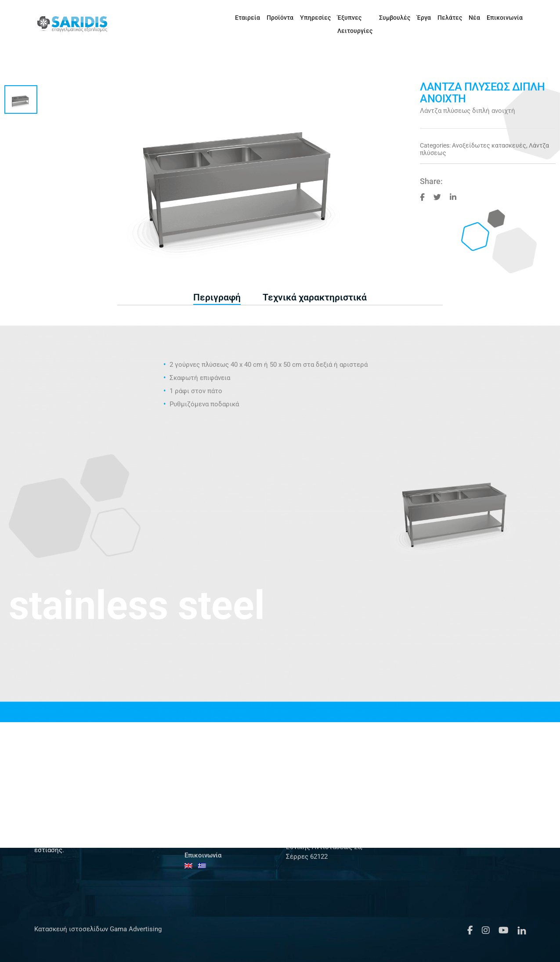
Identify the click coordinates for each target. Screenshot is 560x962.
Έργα (408, 18)
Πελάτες (434, 18)
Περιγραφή (217, 297)
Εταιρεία (206, 18)
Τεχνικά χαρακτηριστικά (315, 297)
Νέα (459, 18)
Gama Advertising (135, 929)
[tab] (217, 298)
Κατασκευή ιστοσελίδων (71, 929)
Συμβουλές (379, 18)
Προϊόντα (239, 18)
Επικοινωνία (489, 18)
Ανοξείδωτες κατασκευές (489, 145)
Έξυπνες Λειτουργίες (326, 18)
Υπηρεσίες (274, 18)
